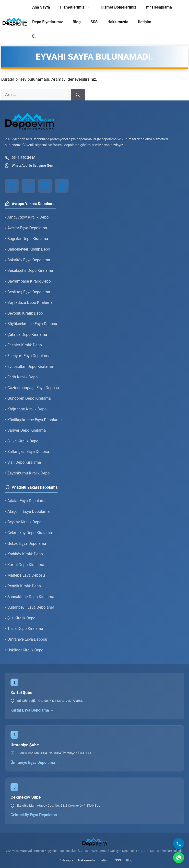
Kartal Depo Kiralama (26, 565)
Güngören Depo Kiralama (29, 398)
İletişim (145, 22)
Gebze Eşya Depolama (27, 544)
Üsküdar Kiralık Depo (25, 650)
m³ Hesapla (65, 860)
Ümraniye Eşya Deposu (27, 639)
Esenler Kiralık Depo (25, 345)
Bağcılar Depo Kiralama (28, 239)
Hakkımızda (118, 22)
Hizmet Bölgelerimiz (118, 7)
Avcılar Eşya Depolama (27, 228)
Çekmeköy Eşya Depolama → (36, 815)
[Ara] (78, 95)
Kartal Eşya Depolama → (32, 710)
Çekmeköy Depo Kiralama (30, 533)
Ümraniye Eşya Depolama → (35, 763)
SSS (94, 22)
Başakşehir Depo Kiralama (30, 270)
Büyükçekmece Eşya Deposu (32, 324)
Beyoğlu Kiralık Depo (25, 313)
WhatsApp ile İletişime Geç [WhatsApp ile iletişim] (29, 165)
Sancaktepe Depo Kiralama (31, 597)
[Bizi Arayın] (179, 844)
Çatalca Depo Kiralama (27, 335)
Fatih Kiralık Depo (23, 377)
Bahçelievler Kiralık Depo (29, 249)
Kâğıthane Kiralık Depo (27, 409)
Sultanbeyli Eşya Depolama (31, 607)
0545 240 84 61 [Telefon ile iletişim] (20, 158)
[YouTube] (45, 186)
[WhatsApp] (179, 858)
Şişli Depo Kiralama (24, 462)
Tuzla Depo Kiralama (25, 629)
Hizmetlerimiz (78, 7)
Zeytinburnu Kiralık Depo (29, 473)
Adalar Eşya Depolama (27, 501)
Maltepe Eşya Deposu (26, 575)
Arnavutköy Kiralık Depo (28, 217)
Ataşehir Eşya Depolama (29, 511)
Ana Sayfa (41, 7)
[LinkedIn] (62, 186)
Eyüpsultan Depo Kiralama (30, 367)
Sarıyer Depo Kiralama (27, 430)
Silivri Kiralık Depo (23, 441)
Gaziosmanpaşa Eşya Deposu (33, 388)
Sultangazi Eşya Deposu (28, 452)
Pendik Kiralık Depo (24, 586)
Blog (77, 22)
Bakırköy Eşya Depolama (29, 260)
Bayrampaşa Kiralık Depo (29, 281)
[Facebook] (12, 186)
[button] (34, 37)
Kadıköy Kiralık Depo (25, 554)
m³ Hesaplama (159, 7)
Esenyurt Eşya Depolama (29, 356)
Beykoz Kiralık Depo (24, 522)
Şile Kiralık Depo (21, 618)
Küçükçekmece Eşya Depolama (35, 420)
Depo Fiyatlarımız (47, 22)
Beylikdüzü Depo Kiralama (30, 302)
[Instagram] (28, 186)
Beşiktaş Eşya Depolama (29, 292)
